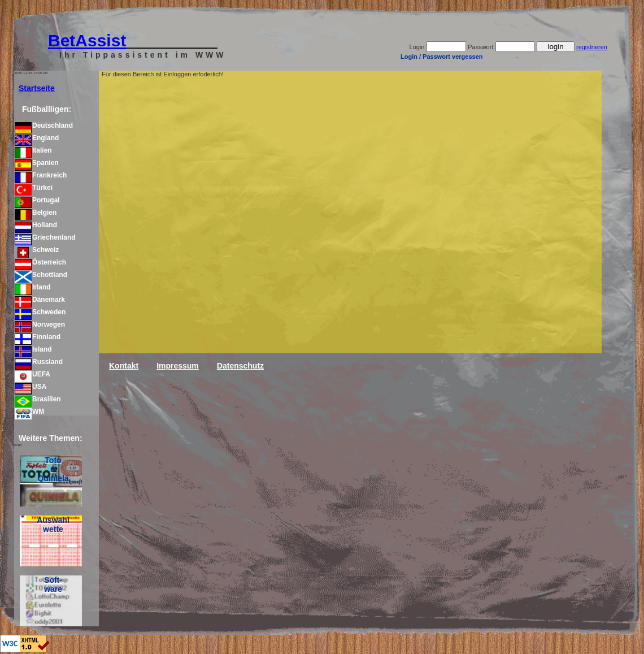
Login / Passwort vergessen (442, 57)
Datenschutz (240, 366)
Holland (36, 225)
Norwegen (40, 324)
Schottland (41, 275)
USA (31, 387)
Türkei (34, 188)
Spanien (37, 163)
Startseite (37, 88)
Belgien (36, 213)
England (37, 138)
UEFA (32, 374)
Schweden (40, 312)
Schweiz (37, 250)
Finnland (38, 337)
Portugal (37, 200)
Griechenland (45, 237)
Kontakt (124, 366)
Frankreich (41, 175)
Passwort (480, 47)
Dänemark (40, 300)
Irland (33, 287)
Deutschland (44, 125)
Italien (33, 150)
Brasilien (38, 399)
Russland (39, 362)
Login (417, 47)
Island (33, 349)
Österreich (40, 262)
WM (29, 412)
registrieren (592, 47)
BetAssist (87, 40)
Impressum (178, 366)
